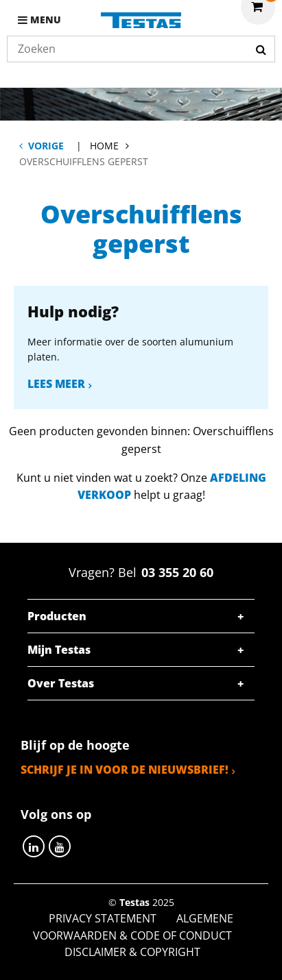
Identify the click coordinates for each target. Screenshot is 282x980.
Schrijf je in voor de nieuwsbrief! (125, 770)
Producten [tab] (57, 616)
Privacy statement (103, 918)
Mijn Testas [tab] (59, 650)
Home (104, 146)
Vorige (46, 146)
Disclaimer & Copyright (132, 952)
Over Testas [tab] (61, 683)
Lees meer (56, 384)
